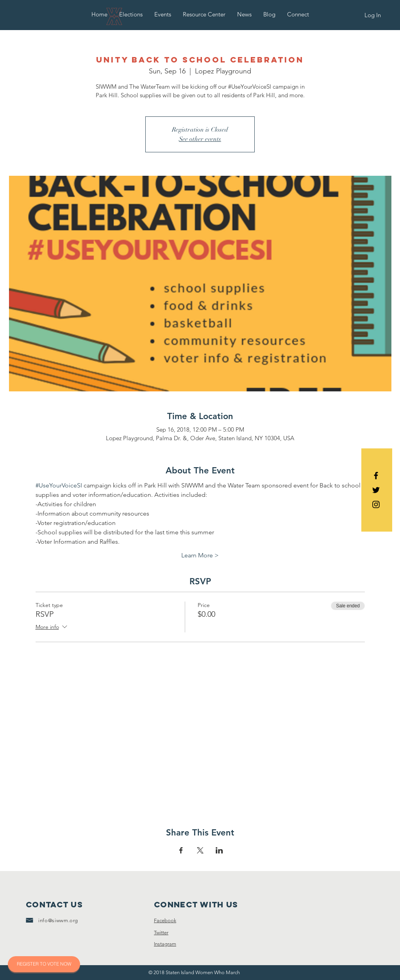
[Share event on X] (200, 850)
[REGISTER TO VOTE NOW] (44, 964)
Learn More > (200, 555)
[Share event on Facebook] (181, 850)
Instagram (165, 944)
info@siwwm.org (58, 920)
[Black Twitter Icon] (376, 490)
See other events (200, 139)
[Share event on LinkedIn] (219, 850)
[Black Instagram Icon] (376, 504)
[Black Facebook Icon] (376, 476)
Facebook (165, 920)
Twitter (161, 933)
